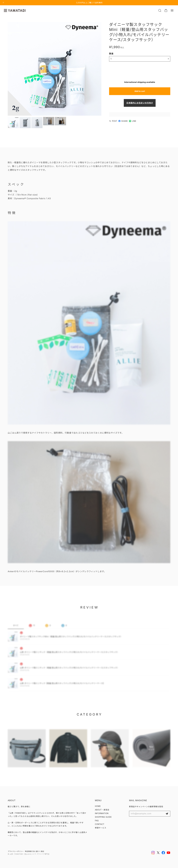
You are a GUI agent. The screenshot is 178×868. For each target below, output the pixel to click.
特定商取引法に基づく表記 (35, 851)
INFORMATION (102, 813)
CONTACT (100, 824)
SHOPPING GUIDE (103, 817)
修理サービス (101, 828)
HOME (98, 806)
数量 (111, 54)
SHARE (123, 122)
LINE (133, 122)
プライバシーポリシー (16, 851)
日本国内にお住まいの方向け (140, 104)
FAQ (97, 821)
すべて (16, 627)
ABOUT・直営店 (102, 810)
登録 (167, 814)
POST (113, 122)
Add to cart (140, 92)
